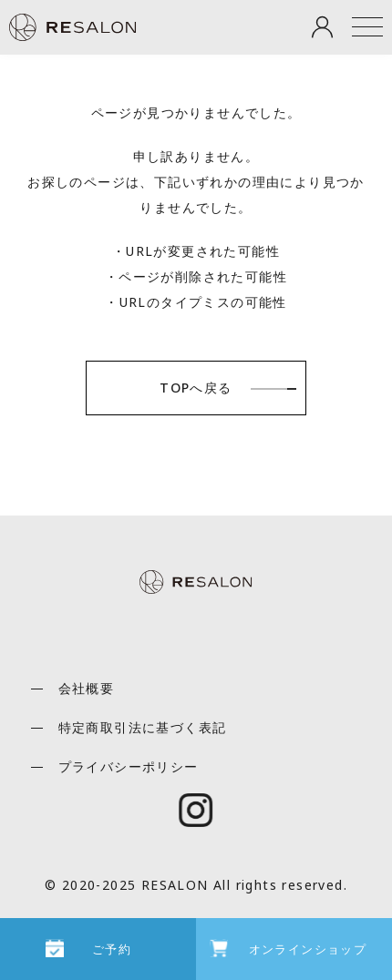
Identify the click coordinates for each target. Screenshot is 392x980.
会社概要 (87, 688)
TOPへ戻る (196, 388)
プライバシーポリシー (129, 766)
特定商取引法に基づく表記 (143, 727)
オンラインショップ (308, 949)
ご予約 (112, 949)
